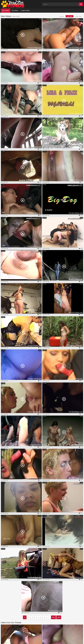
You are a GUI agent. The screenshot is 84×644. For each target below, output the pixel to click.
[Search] (81, 4)
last (59, 617)
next (53, 617)
